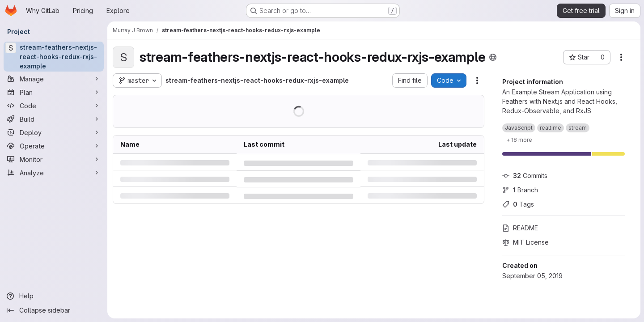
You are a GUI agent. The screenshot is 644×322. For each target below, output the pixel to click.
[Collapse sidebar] (54, 310)
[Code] (54, 106)
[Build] (54, 119)
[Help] (54, 296)
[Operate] (54, 146)
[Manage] (54, 79)
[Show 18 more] (519, 140)
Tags (518, 204)
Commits (525, 176)
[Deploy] (54, 132)
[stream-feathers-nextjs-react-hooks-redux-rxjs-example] (54, 57)
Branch (520, 190)
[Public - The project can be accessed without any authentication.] (493, 57)
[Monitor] (54, 159)
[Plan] (54, 92)
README (520, 228)
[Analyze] (54, 173)
